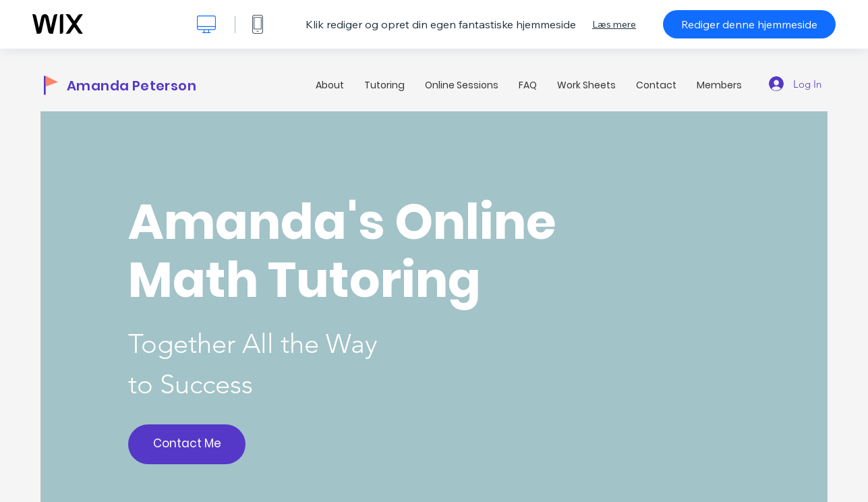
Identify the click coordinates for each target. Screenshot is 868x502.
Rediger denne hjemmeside (749, 24)
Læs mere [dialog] (614, 24)
